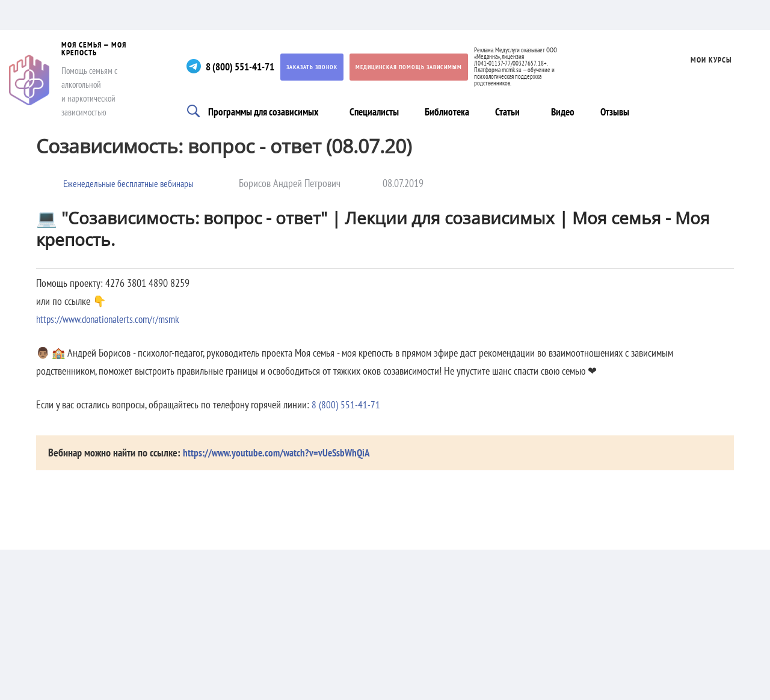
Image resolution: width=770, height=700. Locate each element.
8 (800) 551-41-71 (251, 66)
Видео (572, 111)
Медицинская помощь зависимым (423, 67)
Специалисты (381, 111)
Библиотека (454, 111)
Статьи (513, 111)
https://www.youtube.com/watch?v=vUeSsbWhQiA (280, 453)
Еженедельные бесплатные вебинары (135, 183)
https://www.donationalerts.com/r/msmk (112, 319)
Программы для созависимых (267, 111)
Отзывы (624, 111)
